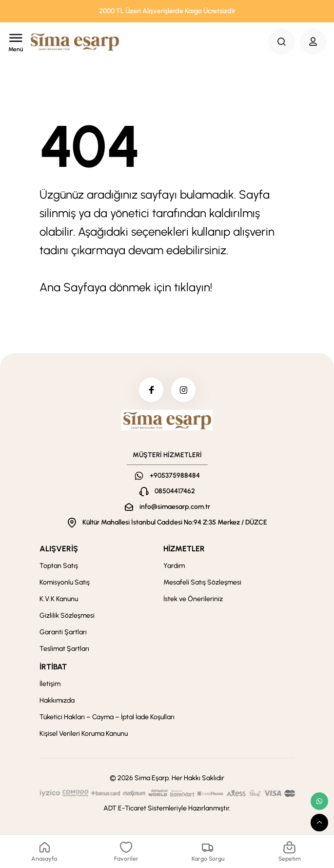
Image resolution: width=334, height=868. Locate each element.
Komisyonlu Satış (65, 582)
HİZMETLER (184, 549)
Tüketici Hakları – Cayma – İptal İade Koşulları (107, 717)
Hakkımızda (57, 700)
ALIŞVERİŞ (59, 549)
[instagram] (183, 390)
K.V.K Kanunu (59, 599)
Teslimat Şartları (64, 649)
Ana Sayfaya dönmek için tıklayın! (126, 287)
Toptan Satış (59, 566)
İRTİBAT (53, 667)
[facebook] (151, 390)
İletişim (50, 684)
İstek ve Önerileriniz (193, 599)
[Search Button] (281, 41)
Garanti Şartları (63, 632)
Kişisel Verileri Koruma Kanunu (84, 734)
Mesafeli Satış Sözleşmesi (202, 582)
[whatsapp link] (319, 801)
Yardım (174, 566)
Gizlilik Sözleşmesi (67, 616)
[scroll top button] (319, 823)
